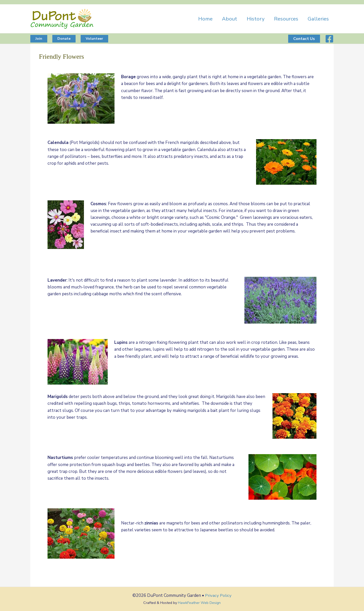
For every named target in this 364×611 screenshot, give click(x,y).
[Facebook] (329, 39)
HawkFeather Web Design (199, 602)
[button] (39, 39)
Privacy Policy (218, 595)
